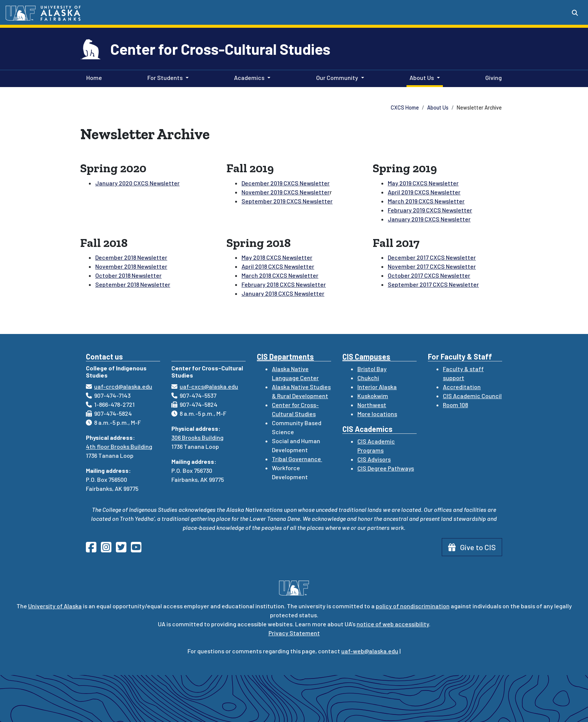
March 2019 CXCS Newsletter (426, 201)
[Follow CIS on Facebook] (93, 549)
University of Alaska (55, 606)
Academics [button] (249, 77)
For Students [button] (165, 77)
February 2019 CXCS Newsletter (430, 210)
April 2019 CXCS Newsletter (424, 192)
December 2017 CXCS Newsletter (432, 257)
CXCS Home (405, 108)
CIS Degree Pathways (386, 468)
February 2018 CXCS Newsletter (284, 284)
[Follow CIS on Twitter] (123, 549)
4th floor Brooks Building (119, 446)
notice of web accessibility (393, 624)
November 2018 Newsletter (131, 266)
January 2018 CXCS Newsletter (283, 293)
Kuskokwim (373, 396)
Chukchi (368, 378)
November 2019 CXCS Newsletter (286, 192)
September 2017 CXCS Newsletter (433, 284)
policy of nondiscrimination (413, 606)
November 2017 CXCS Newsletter (432, 266)
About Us (438, 108)
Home (93, 77)
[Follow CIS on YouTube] (138, 549)
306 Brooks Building (197, 437)
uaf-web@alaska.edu (370, 651)
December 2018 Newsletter (131, 257)
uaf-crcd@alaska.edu (123, 386)
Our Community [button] (337, 77)
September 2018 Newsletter (133, 284)
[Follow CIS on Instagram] (108, 549)
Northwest (372, 405)
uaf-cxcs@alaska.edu (209, 386)
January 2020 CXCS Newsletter (137, 183)
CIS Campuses (366, 356)
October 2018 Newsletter (128, 275)
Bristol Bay (372, 369)
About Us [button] (422, 77)
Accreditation (462, 387)
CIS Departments (285, 356)
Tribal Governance (297, 459)
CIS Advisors (374, 459)
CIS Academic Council (472, 396)
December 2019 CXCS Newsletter (286, 183)
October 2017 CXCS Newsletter (429, 275)
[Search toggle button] (575, 13)
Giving (492, 77)
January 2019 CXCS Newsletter (429, 219)
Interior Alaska (377, 387)
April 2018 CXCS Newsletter (278, 266)
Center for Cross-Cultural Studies (220, 49)
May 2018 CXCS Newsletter (277, 257)
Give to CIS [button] (472, 547)
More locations (377, 414)
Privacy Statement (294, 633)
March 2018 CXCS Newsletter (280, 275)
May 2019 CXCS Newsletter (423, 183)
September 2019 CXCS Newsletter (287, 201)
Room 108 (455, 405)
